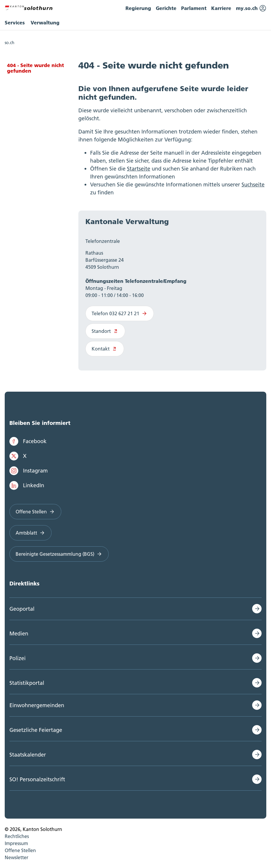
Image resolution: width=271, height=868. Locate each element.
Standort (105, 331)
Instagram (29, 471)
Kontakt (105, 349)
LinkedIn (27, 485)
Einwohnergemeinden (37, 705)
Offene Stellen (35, 512)
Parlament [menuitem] (194, 8)
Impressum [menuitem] (16, 843)
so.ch (10, 43)
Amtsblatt (30, 533)
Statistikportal (27, 683)
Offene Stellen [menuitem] (20, 850)
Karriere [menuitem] (221, 8)
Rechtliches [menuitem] (17, 836)
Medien (19, 634)
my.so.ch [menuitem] (251, 8)
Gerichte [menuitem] (166, 8)
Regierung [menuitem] (138, 8)
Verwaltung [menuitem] (45, 22)
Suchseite (253, 185)
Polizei (18, 658)
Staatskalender (28, 755)
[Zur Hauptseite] (29, 7)
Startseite (139, 169)
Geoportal (22, 609)
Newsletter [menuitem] (16, 857)
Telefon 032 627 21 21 (120, 313)
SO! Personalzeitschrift (37, 779)
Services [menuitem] (15, 22)
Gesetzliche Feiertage (36, 730)
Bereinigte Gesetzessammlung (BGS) (59, 554)
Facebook (28, 441)
